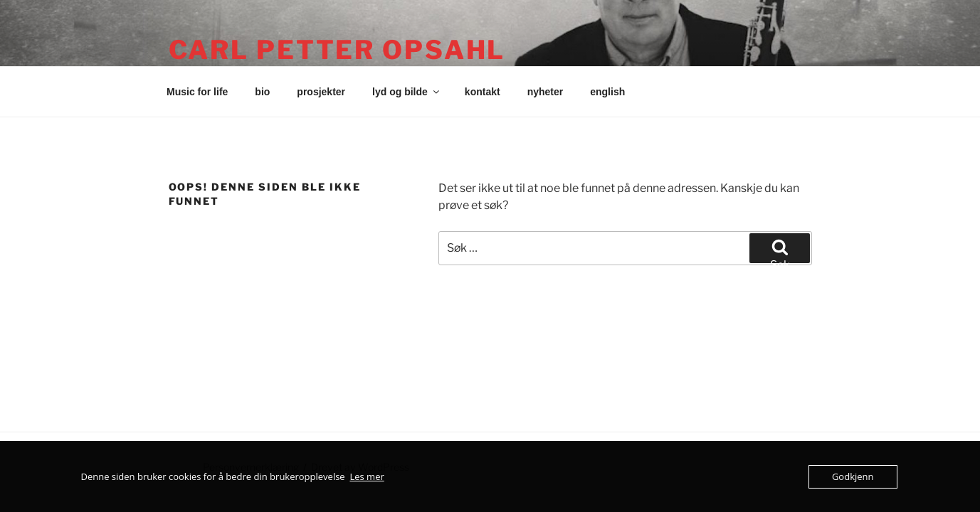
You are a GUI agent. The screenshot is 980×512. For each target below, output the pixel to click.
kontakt (483, 92)
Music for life (197, 92)
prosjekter (321, 92)
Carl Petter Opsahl (337, 50)
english (607, 92)
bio (262, 92)
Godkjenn (853, 476)
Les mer (367, 476)
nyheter (546, 92)
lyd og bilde (407, 92)
